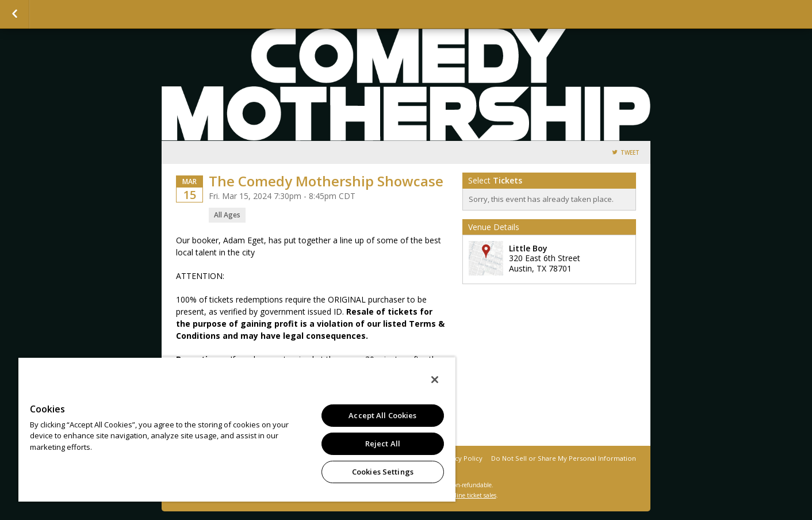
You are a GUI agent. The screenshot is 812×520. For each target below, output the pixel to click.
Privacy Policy (461, 458)
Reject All (383, 443)
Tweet (630, 153)
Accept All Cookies (382, 415)
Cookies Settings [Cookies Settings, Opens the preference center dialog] (383, 472)
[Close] (435, 380)
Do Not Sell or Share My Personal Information (564, 458)
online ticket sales (472, 495)
